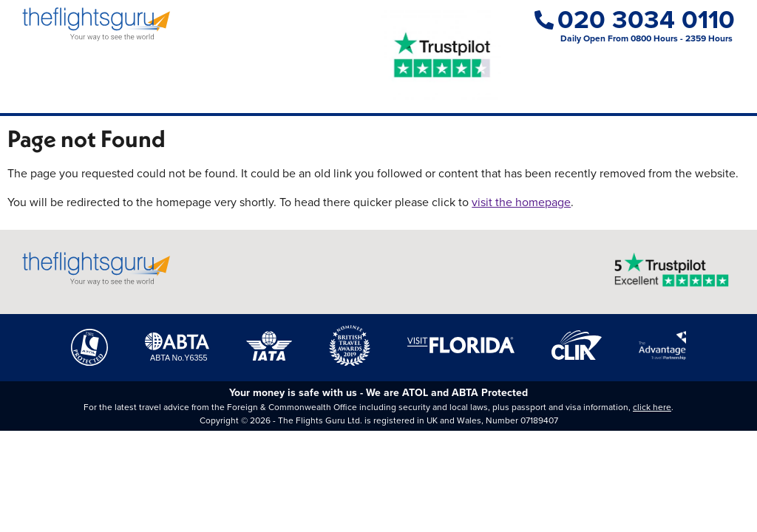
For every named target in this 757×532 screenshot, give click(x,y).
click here (652, 407)
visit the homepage (521, 202)
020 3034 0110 (635, 20)
